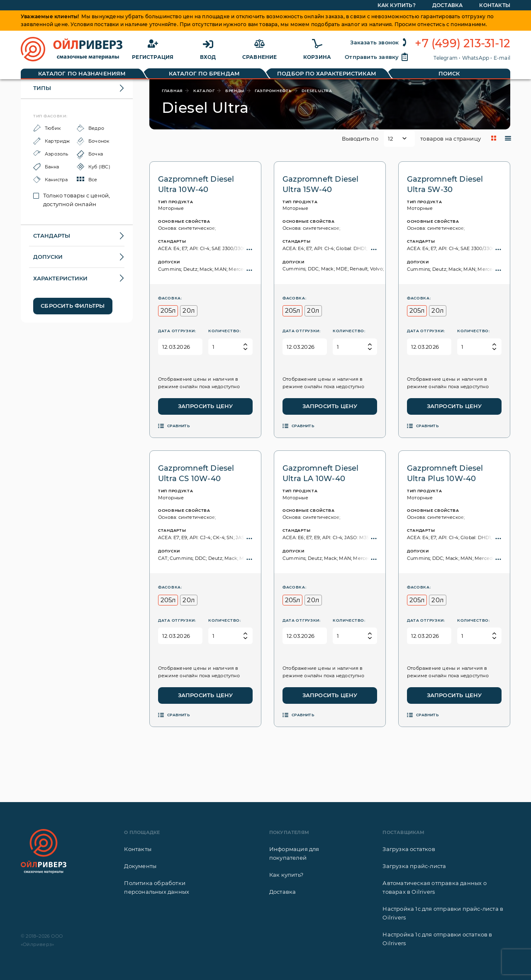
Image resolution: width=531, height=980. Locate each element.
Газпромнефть (273, 91)
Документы (140, 866)
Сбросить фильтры (73, 306)
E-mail (502, 58)
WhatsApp (476, 58)
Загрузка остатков (409, 849)
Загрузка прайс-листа (414, 866)
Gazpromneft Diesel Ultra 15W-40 (321, 184)
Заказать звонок (379, 42)
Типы (42, 88)
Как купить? (286, 875)
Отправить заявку (377, 57)
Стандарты (52, 236)
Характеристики (60, 278)
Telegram (446, 58)
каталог (204, 91)
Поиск (449, 73)
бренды (235, 91)
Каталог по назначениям (82, 73)
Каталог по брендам (204, 73)
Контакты (138, 849)
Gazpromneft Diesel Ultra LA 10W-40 (321, 473)
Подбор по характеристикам (327, 73)
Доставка (283, 892)
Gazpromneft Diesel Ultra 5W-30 (445, 184)
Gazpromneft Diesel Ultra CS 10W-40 (196, 473)
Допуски (48, 257)
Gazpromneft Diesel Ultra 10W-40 (196, 184)
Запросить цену (206, 406)
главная (172, 91)
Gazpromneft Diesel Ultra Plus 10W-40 (445, 473)
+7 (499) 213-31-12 (463, 44)
